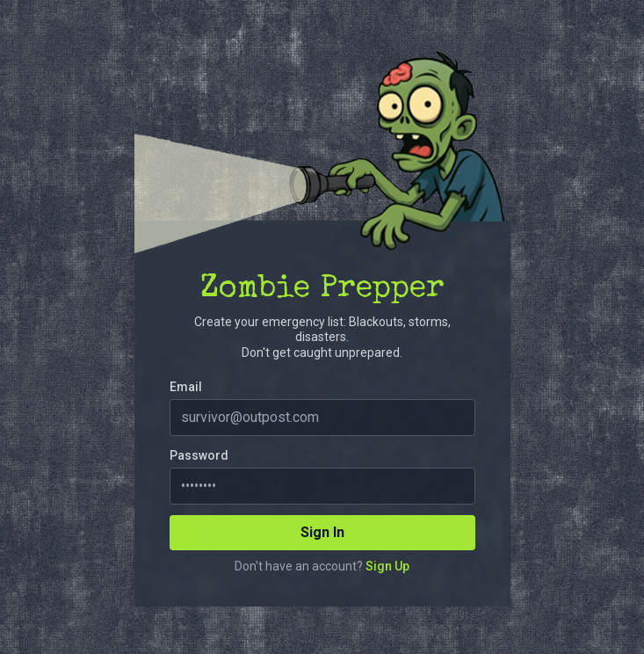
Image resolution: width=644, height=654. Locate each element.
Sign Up (387, 566)
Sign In (322, 532)
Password (199, 455)
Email (186, 387)
